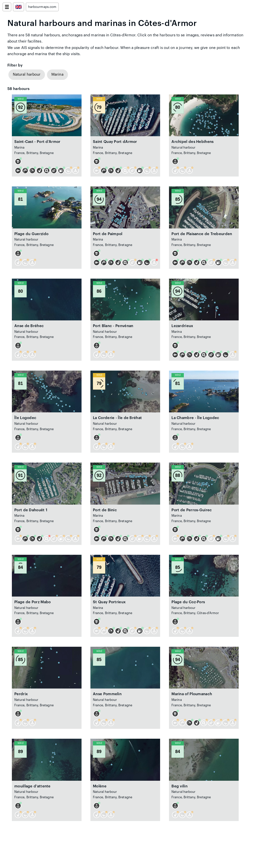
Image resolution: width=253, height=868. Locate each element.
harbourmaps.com (42, 7)
